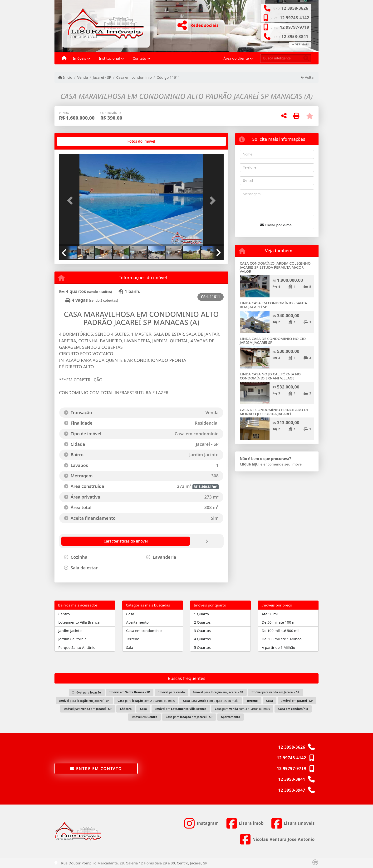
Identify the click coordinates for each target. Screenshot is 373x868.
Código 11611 (168, 77)
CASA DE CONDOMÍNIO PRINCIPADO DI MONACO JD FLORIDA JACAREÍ (274, 412)
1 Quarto (201, 614)
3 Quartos (202, 630)
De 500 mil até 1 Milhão (282, 639)
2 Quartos (202, 622)
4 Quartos (202, 639)
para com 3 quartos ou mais (242, 709)
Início (65, 77)
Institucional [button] (109, 58)
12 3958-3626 (295, 8)
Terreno (133, 639)
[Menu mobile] (64, 58)
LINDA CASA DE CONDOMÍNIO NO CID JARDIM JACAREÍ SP (273, 341)
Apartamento (137, 622)
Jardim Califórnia (72, 639)
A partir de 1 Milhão (278, 647)
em (130, 692)
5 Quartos (202, 647)
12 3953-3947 (292, 790)
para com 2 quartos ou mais (146, 701)
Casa (130, 614)
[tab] (74, 141)
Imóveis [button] (79, 58)
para (87, 692)
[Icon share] (201, 823)
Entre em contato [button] (96, 769)
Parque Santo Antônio (77, 647)
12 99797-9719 (294, 27)
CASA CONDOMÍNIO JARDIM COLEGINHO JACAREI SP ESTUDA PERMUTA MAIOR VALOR (275, 267)
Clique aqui (250, 464)
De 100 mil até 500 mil (280, 630)
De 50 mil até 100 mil (279, 622)
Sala (130, 647)
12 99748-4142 (294, 18)
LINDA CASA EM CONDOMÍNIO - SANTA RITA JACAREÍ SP (273, 305)
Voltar (308, 77)
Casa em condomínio (134, 77)
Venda (83, 77)
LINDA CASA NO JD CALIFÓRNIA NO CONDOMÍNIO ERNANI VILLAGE (270, 376)
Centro (64, 614)
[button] (71, 200)
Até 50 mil (270, 614)
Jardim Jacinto (70, 630)
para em (218, 692)
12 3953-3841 (295, 36)
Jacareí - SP (102, 77)
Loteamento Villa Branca (79, 622)
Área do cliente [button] (236, 58)
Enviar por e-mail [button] (277, 225)
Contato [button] (140, 58)
